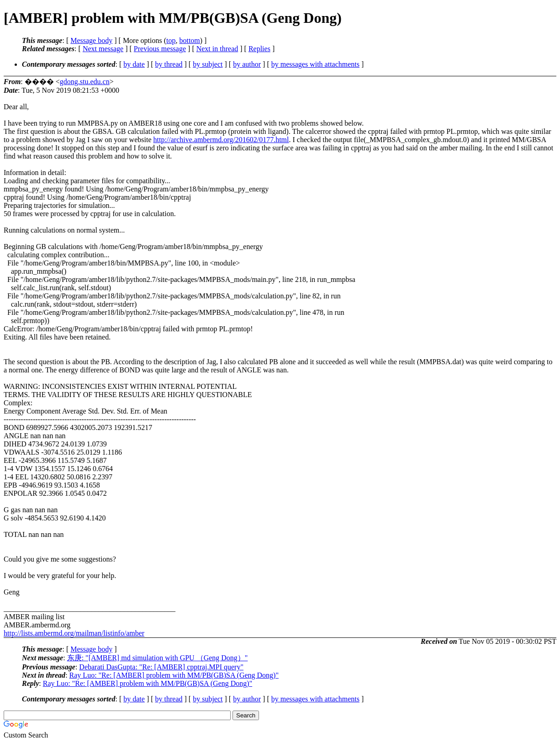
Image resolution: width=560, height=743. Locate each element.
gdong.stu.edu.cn (85, 82)
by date (134, 64)
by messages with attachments (315, 64)
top (171, 40)
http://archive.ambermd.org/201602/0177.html (221, 140)
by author (247, 64)
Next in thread (217, 49)
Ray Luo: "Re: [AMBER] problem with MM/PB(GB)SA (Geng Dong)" (174, 675)
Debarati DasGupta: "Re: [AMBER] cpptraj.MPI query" (161, 667)
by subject (208, 64)
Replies (259, 49)
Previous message (160, 49)
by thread (169, 64)
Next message (103, 49)
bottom (189, 40)
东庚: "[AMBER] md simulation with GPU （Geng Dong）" (158, 658)
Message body (91, 40)
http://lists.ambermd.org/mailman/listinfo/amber (74, 633)
